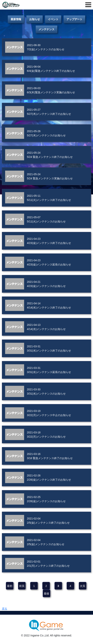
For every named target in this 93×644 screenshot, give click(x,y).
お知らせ (35, 19)
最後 (46, 594)
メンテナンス (46, 29)
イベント (53, 19)
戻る (5, 609)
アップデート (74, 19)
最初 (10, 586)
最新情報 (16, 19)
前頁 (22, 586)
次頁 (83, 586)
